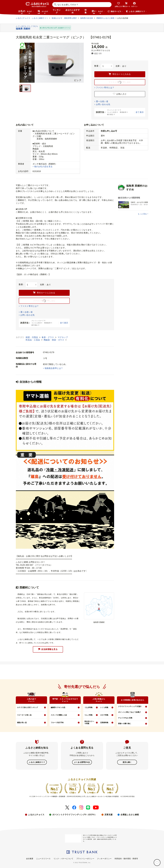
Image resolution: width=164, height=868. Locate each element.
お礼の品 (26, 12)
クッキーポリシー (104, 858)
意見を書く (127, 762)
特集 (86, 11)
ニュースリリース (43, 858)
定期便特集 (104, 723)
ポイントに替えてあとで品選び (129, 712)
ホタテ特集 (104, 715)
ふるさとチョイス (36, 814)
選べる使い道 (102, 101)
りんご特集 (88, 715)
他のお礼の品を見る (43, 167)
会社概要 (30, 858)
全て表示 (140, 112)
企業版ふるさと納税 (130, 814)
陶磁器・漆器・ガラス (54, 340)
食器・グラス (48, 337)
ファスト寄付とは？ (105, 88)
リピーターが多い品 (24, 715)
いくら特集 (104, 707)
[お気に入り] (157, 863)
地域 (43, 12)
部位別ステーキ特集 (89, 722)
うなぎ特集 (88, 707)
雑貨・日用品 (32, 337)
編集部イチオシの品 (58, 707)
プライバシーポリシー (85, 858)
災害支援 (109, 814)
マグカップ (63, 337)
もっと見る (142, 214)
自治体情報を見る (48, 649)
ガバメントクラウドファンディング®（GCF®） (74, 814)
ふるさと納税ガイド (37, 762)
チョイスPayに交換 (125, 718)
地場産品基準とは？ (54, 368)
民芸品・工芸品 (33, 340)
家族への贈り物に (125, 724)
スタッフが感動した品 (59, 715)
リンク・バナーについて (63, 858)
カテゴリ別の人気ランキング (27, 707)
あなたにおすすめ (73, 11)
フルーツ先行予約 (57, 723)
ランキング (57, 11)
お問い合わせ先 (103, 104)
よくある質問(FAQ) (82, 762)
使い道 (98, 12)
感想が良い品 (22, 723)
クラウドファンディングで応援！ (130, 706)
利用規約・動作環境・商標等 (126, 858)
